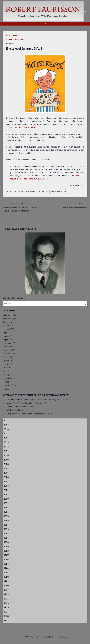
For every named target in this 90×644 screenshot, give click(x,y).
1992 (6, 534)
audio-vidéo (8, 315)
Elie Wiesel (19, 192)
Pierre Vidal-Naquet (59, 192)
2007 (6, 468)
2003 (6, 486)
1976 (6, 603)
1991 (6, 538)
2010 (6, 455)
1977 (6, 599)
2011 (6, 451)
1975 (6, 607)
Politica (6, 357)
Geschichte (7, 322)
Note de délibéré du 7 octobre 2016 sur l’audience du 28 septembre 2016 (23, 207)
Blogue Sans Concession (17, 403)
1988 (6, 551)
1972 (6, 620)
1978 (6, 594)
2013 (6, 442)
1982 (6, 577)
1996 (6, 516)
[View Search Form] (45, 24)
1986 (6, 560)
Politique (6, 368)
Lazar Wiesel (31, 192)
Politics (6, 361)
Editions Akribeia (14, 407)
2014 (6, 438)
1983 (6, 573)
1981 (6, 581)
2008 (6, 464)
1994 (6, 525)
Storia (5, 375)
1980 (6, 586)
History (6, 329)
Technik (6, 382)
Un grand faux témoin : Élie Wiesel (21, 127)
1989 (6, 547)
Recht (5, 371)
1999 (6, 503)
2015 (6, 434)
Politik (5, 364)
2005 (6, 477)
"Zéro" (10, 192)
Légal (5, 336)
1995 (6, 521)
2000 (6, 499)
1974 (6, 612)
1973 (6, 616)
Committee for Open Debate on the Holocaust (26, 400)
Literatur (6, 347)
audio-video (8, 319)
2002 (6, 490)
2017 (6, 425)
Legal (5, 333)
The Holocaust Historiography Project (23, 414)
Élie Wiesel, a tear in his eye (67, 205)
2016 (6, 429)
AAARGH (10, 410)
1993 (6, 529)
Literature (7, 350)
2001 (6, 494)
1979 (6, 590)
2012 (6, 447)
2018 (6, 421)
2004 (6, 481)
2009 (6, 460)
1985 (6, 564)
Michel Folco (44, 192)
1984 (6, 568)
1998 (6, 508)
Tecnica (6, 389)
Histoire (9, 40)
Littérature (19, 40)
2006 (6, 473)
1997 (6, 512)
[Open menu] (86, 11)
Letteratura (7, 343)
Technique (7, 385)
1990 (6, 542)
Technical (7, 378)
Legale (5, 340)
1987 (6, 555)
